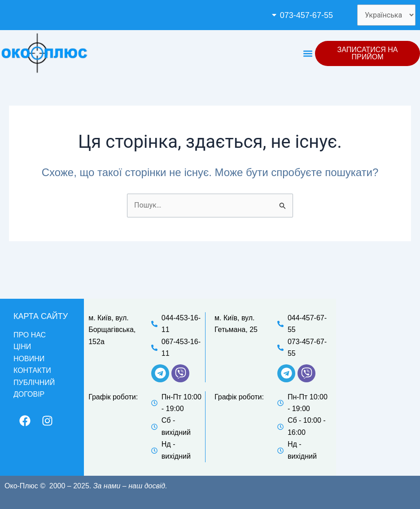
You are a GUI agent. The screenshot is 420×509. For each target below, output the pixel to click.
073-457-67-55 (306, 15)
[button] (307, 15)
